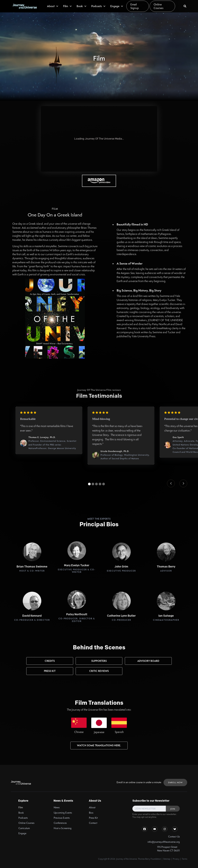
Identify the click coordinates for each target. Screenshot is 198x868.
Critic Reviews (99, 671)
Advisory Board (148, 661)
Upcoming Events (63, 813)
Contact (93, 823)
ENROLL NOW (175, 782)
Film (21, 807)
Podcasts (23, 818)
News (57, 807)
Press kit (50, 671)
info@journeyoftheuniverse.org (164, 842)
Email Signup (135, 6)
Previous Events (62, 818)
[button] (53, 6)
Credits (50, 661)
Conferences (60, 823)
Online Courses (158, 6)
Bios (91, 813)
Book (21, 813)
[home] (25, 6)
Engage (22, 833)
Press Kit (93, 818)
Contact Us (174, 837)
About (92, 807)
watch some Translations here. (99, 745)
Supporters (99, 661)
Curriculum (24, 828)
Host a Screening (63, 828)
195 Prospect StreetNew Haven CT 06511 (168, 849)
